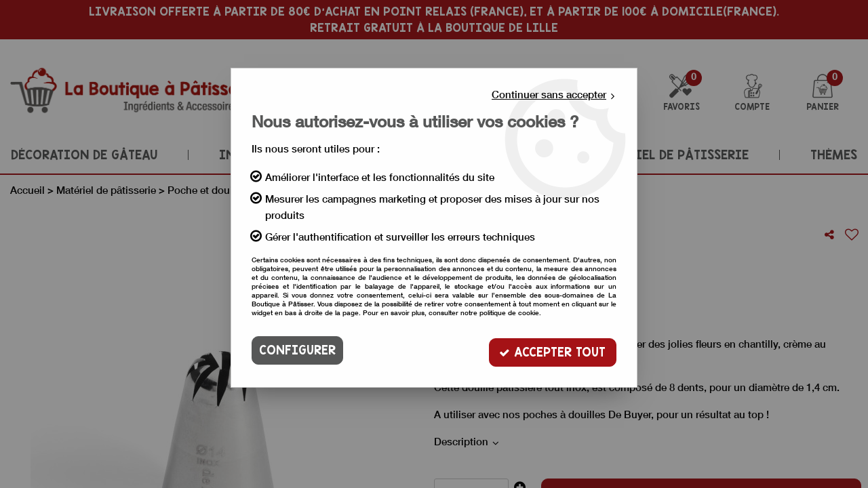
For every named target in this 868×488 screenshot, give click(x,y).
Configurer (297, 350)
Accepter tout (552, 350)
